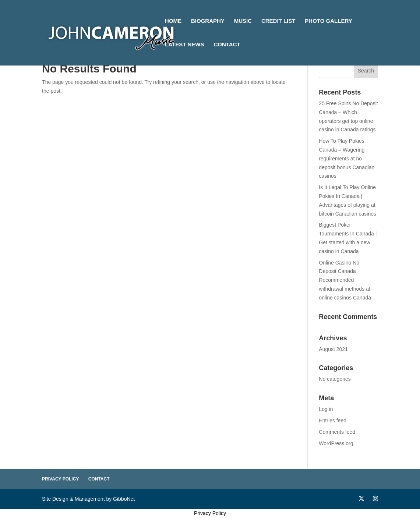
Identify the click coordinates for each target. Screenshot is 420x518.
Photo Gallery (328, 21)
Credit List (278, 21)
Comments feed (337, 432)
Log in (326, 409)
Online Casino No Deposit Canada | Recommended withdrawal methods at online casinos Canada (345, 280)
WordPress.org (336, 443)
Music (243, 21)
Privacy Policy (60, 479)
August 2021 (333, 349)
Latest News (184, 45)
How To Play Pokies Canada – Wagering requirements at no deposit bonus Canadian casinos (347, 158)
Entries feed (333, 421)
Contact (227, 45)
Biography (208, 21)
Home (173, 21)
